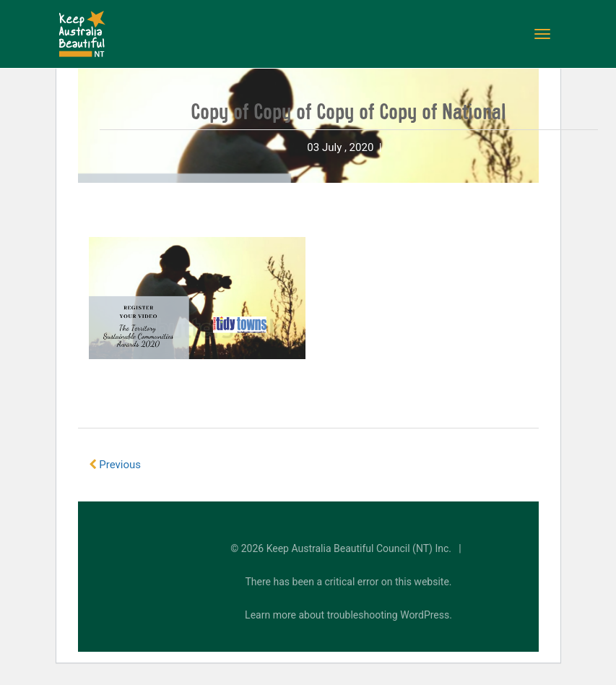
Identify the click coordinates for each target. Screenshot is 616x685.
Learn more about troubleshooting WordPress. (348, 615)
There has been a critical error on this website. (349, 582)
